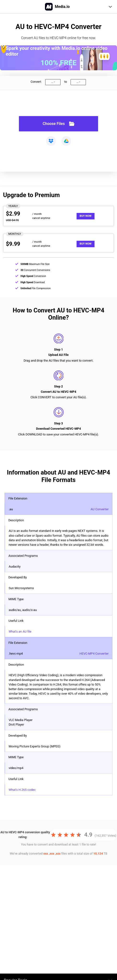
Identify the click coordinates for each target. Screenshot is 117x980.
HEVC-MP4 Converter (94, 654)
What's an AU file (20, 631)
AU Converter (100, 509)
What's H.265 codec (22, 790)
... (52, 82)
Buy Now (86, 216)
